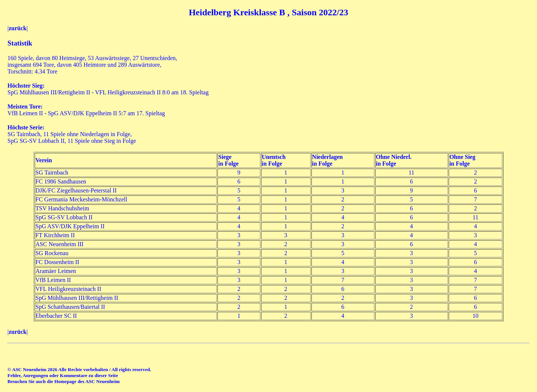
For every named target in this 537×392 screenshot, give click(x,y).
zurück (18, 28)
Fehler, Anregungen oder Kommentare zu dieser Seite (63, 375)
